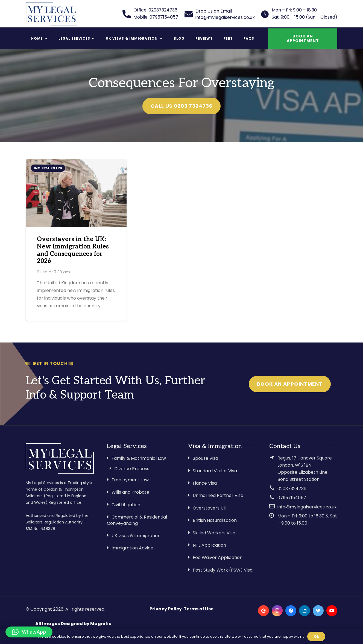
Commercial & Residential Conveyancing (137, 520)
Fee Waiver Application (218, 557)
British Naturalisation (215, 520)
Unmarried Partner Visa (218, 495)
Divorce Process (132, 469)
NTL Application (209, 545)
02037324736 (292, 489)
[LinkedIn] (305, 611)
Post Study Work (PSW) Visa (223, 570)
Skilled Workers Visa (214, 533)
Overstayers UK (210, 508)
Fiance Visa (205, 483)
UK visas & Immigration (136, 536)
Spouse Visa (205, 458)
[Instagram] (277, 611)
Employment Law (130, 480)
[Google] (264, 611)
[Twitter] (318, 611)
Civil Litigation (126, 505)
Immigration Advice (132, 548)
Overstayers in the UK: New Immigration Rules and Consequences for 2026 (73, 250)
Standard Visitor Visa (215, 471)
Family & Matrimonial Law (139, 458)
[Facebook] (291, 611)
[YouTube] (332, 611)
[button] (29, 632)
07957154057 (292, 498)
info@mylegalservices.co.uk (307, 507)
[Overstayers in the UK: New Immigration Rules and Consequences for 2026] (76, 193)
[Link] (52, 14)
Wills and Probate (130, 492)
